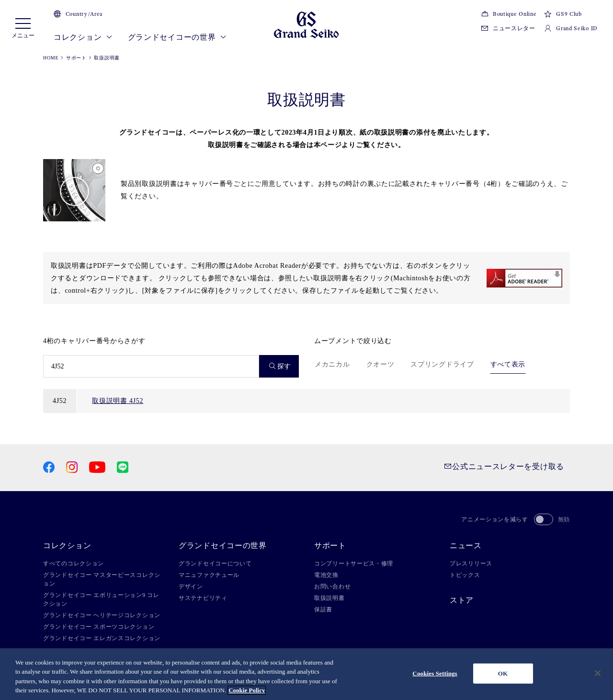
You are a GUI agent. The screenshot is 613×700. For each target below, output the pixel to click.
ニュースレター (508, 28)
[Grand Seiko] (306, 24)
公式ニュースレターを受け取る (504, 466)
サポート (76, 58)
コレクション (83, 37)
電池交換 (326, 575)
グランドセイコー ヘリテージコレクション (102, 615)
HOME (51, 58)
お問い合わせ (332, 586)
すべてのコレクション (74, 563)
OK (503, 673)
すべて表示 (508, 364)
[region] (306, 674)
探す (280, 366)
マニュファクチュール (209, 575)
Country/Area (78, 14)
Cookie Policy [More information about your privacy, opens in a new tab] (247, 690)
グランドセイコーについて (215, 563)
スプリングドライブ (442, 364)
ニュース (466, 546)
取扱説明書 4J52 (118, 401)
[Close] (598, 673)
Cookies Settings (435, 673)
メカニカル (332, 364)
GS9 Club (563, 14)
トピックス (465, 575)
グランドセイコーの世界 (177, 37)
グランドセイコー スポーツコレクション (99, 627)
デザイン (191, 586)
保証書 (323, 609)
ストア (462, 600)
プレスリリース (471, 563)
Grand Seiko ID (571, 28)
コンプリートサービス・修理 (354, 563)
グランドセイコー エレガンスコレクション (102, 638)
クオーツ (380, 364)
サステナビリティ (203, 598)
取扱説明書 (329, 598)
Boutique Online (509, 14)
